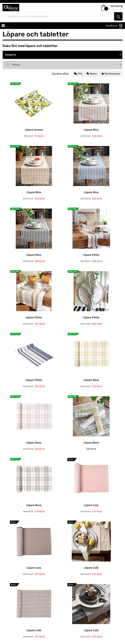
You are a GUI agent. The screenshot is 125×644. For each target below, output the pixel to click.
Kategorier (63, 55)
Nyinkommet (111, 74)
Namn (92, 74)
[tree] (62, 55)
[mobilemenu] (3, 26)
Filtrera (63, 65)
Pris (78, 74)
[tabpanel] (34, 108)
